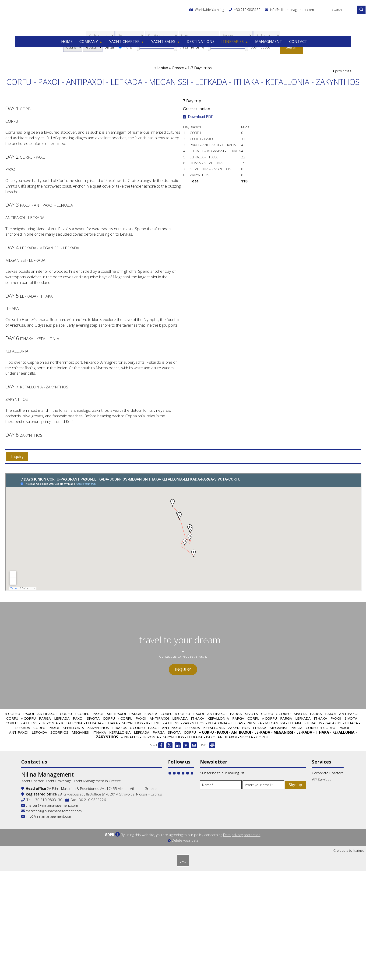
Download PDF (199, 158)
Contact (295, 44)
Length (110, 75)
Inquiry (183, 733)
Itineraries (234, 44)
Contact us (66, 843)
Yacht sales (166, 44)
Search (294, 75)
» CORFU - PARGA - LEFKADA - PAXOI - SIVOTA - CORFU (68, 796)
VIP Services (285, 865)
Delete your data (183, 950)
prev (333, 104)
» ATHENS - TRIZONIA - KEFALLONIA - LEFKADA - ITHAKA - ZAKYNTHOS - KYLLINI (90, 801)
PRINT (208, 823)
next (343, 104)
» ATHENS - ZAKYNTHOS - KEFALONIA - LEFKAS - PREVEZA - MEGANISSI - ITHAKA (232, 801)
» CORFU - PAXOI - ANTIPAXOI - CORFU (39, 791)
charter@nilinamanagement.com (82, 913)
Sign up (208, 893)
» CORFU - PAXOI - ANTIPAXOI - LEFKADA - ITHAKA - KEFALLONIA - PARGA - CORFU (188, 796)
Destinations (200, 44)
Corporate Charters (291, 859)
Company (93, 44)
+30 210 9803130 (239, 15)
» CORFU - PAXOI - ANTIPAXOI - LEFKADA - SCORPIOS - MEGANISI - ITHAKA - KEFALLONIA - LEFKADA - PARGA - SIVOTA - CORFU (180, 808)
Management (267, 44)
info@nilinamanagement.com (281, 15)
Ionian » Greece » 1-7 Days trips (184, 99)
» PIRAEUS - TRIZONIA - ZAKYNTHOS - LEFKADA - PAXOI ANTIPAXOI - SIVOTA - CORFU (195, 815)
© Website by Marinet (348, 960)
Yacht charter (128, 44)
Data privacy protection (242, 945)
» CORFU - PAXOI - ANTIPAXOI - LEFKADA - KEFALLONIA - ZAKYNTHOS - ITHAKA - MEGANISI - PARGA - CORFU (224, 805)
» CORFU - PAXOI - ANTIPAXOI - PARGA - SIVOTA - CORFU (124, 791)
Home (68, 44)
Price (195, 75)
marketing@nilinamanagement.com (84, 919)
